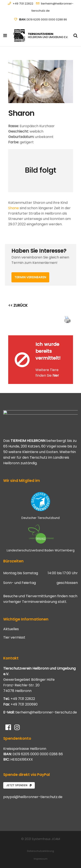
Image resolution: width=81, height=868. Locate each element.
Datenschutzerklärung (40, 851)
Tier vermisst (14, 637)
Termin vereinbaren (30, 277)
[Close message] (70, 338)
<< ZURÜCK (18, 305)
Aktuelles (11, 629)
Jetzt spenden (19, 785)
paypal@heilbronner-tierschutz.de (33, 797)
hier (56, 375)
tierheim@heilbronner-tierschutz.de (46, 712)
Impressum (41, 859)
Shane (13, 208)
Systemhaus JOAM (46, 839)
